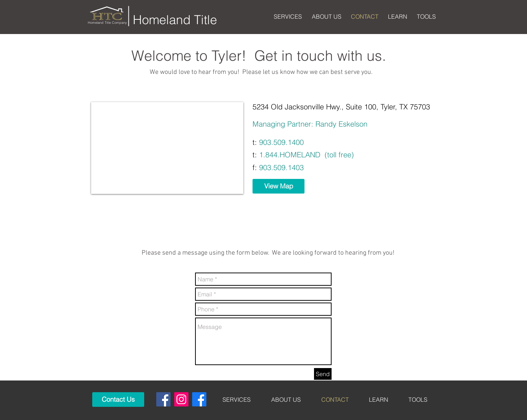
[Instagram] (181, 399)
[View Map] (279, 186)
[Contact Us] (118, 400)
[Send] (323, 374)
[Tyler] (163, 399)
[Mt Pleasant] (199, 399)
